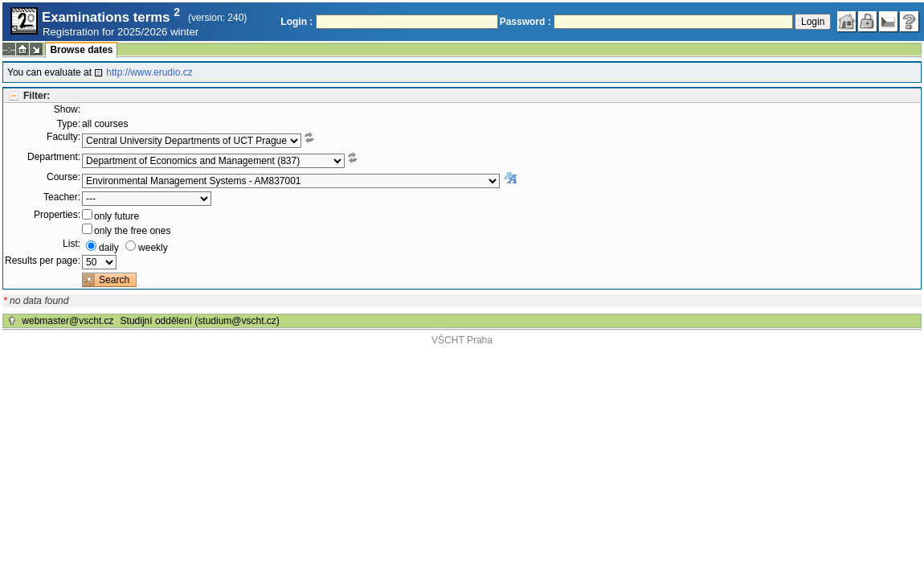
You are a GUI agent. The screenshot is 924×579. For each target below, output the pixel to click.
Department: (54, 157)
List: (72, 244)
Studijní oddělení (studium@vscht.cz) (200, 321)
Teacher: (62, 197)
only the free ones (132, 231)
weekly (153, 248)
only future (117, 216)
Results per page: (43, 261)
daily (109, 248)
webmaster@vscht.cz (67, 321)
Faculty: (63, 137)
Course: (63, 177)
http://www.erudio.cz (149, 72)
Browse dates (81, 50)
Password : (525, 22)
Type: (69, 124)
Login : (296, 22)
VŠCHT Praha (462, 340)
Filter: (37, 96)
